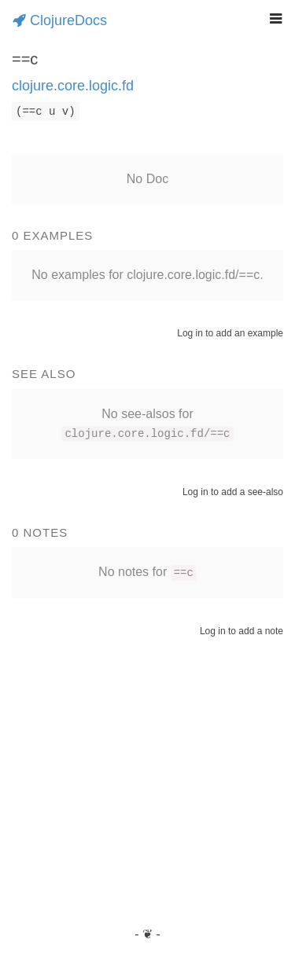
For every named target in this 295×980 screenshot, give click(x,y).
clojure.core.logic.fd (73, 86)
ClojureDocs (60, 20)
